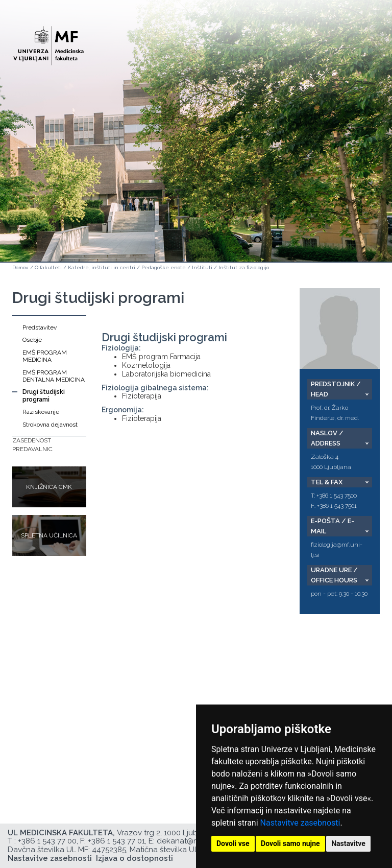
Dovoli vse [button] (233, 843)
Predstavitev (40, 327)
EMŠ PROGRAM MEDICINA (45, 356)
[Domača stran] (48, 41)
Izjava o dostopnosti (134, 858)
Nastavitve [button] (348, 843)
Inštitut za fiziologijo (244, 267)
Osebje (32, 340)
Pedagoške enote (164, 267)
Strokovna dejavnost (50, 425)
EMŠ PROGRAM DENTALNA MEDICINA (54, 376)
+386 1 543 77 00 (47, 841)
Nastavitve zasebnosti (300, 823)
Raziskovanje (41, 412)
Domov (20, 267)
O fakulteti (48, 267)
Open (362, 50)
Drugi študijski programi (44, 395)
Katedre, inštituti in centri (102, 267)
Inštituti (202, 267)
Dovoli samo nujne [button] (290, 843)
